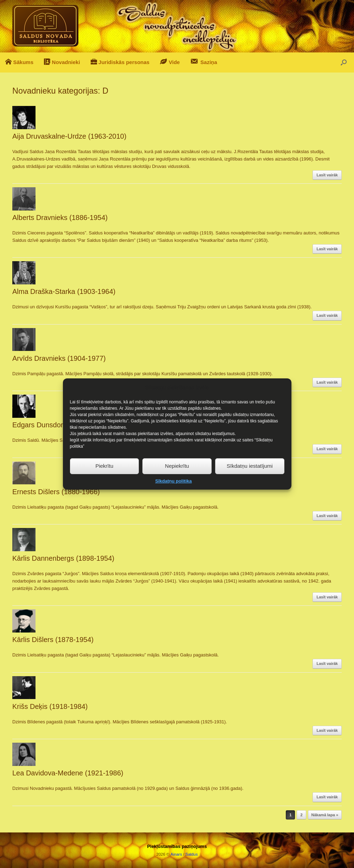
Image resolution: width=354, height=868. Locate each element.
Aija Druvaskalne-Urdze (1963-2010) (69, 136)
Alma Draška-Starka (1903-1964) (64, 291)
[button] (344, 62)
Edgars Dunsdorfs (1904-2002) (61, 425)
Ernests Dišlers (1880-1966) (56, 492)
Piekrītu (104, 482)
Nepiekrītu (177, 482)
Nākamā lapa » (325, 815)
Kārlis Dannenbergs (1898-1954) (63, 558)
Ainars (176, 854)
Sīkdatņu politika (173, 498)
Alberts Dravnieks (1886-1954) (60, 218)
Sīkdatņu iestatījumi (250, 482)
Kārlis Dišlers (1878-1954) (53, 640)
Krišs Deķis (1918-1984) (50, 706)
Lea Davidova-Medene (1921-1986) (68, 773)
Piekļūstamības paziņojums (177, 846)
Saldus (191, 854)
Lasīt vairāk (327, 175)
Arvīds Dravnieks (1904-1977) (59, 358)
